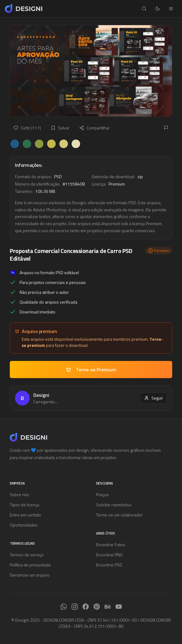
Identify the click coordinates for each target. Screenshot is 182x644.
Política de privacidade (30, 565)
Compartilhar (95, 128)
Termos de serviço (27, 555)
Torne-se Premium (91, 370)
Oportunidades (24, 525)
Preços (102, 494)
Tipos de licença (24, 505)
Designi (41, 395)
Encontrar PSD (109, 565)
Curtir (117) (27, 128)
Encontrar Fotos (111, 544)
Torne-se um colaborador (119, 515)
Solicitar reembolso (114, 505)
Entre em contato (25, 515)
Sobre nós (19, 494)
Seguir (154, 398)
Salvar (60, 128)
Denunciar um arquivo (30, 575)
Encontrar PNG (109, 555)
